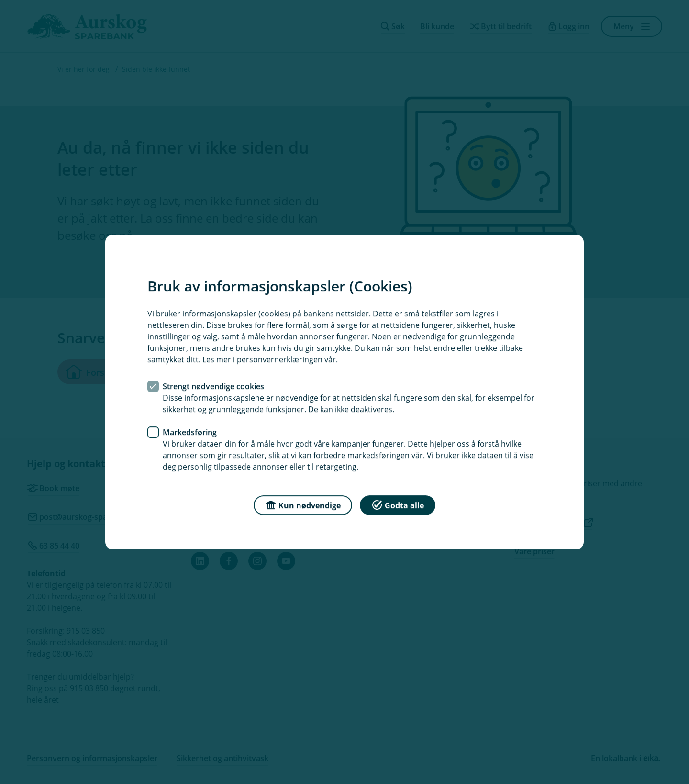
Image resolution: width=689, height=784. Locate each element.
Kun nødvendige (303, 505)
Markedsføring (190, 432)
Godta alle (398, 505)
